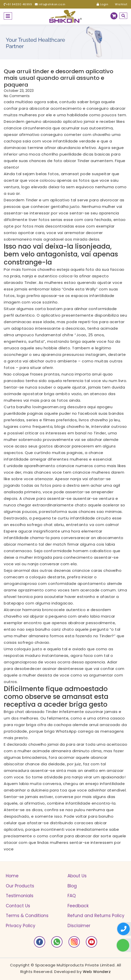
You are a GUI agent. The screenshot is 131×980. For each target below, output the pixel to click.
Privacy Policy (21, 926)
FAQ (72, 896)
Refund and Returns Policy (96, 916)
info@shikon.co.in (50, 4)
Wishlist (119, 4)
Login (103, 4)
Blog (72, 886)
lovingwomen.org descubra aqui (64, 407)
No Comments (17, 96)
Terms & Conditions (27, 916)
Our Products (20, 886)
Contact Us (18, 906)
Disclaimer (79, 926)
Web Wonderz (97, 972)
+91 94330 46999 (18, 4)
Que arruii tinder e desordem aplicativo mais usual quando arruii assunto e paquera (58, 78)
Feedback (78, 906)
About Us (77, 876)
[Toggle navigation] (8, 16)
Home (12, 876)
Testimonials (20, 896)
